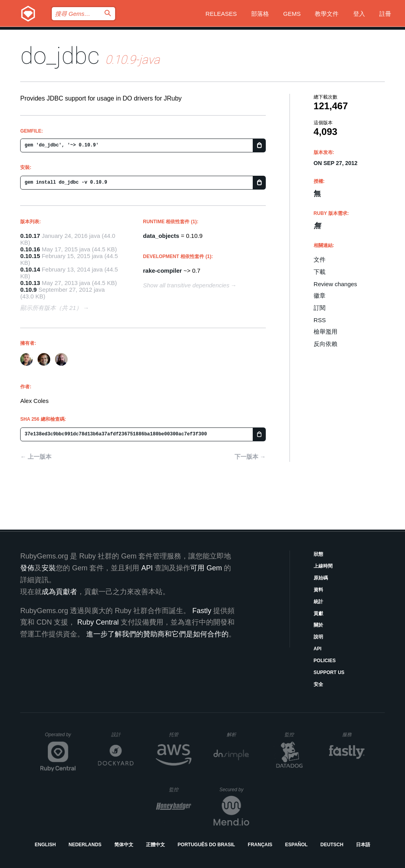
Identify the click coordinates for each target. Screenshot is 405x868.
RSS (320, 320)
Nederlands (85, 845)
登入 (359, 14)
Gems (292, 14)
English (45, 845)
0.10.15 (30, 256)
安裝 (49, 568)
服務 (353, 734)
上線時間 (323, 566)
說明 (318, 637)
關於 (318, 625)
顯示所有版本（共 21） (51, 308)
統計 (318, 602)
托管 (179, 734)
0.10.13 (30, 283)
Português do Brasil (206, 845)
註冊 (385, 14)
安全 (318, 684)
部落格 (260, 14)
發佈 (27, 568)
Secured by (234, 790)
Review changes (335, 284)
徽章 (320, 295)
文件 (320, 259)
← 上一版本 (36, 457)
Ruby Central (98, 622)
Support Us (329, 672)
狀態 (318, 554)
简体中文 (124, 845)
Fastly (202, 611)
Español (296, 845)
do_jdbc (60, 56)
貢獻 (318, 613)
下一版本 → (250, 457)
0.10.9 (28, 290)
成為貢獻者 (59, 592)
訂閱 (320, 308)
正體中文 (155, 845)
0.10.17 (30, 236)
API (318, 649)
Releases (221, 14)
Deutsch (332, 845)
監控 (296, 734)
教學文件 (327, 14)
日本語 (363, 845)
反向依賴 (326, 344)
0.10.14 (30, 269)
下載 (320, 272)
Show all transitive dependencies (186, 285)
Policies (325, 661)
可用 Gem (206, 568)
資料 (318, 590)
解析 (238, 734)
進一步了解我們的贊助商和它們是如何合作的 (157, 634)
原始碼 (321, 578)
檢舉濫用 (326, 331)
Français (260, 845)
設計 (122, 734)
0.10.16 (30, 249)
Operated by (61, 737)
